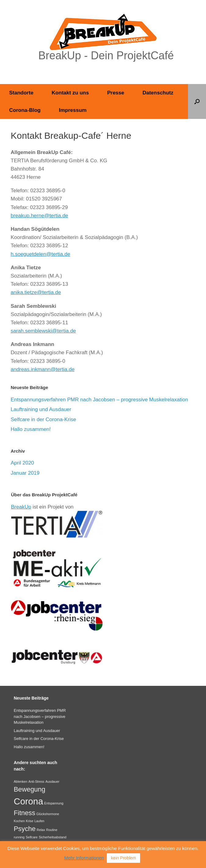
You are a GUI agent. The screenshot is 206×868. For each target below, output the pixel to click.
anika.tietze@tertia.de (36, 292)
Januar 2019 (25, 473)
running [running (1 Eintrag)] (19, 837)
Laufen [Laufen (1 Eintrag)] (40, 821)
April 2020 (22, 463)
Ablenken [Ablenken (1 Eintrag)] (20, 782)
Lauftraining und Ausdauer (41, 409)
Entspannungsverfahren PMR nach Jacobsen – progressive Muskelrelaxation (99, 400)
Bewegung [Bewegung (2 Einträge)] (29, 789)
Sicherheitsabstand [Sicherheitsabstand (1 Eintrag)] (53, 837)
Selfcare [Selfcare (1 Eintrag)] (32, 837)
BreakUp (21, 507)
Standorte (21, 93)
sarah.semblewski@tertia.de (43, 331)
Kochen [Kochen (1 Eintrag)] (19, 821)
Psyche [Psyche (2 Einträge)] (25, 829)
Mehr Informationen (84, 858)
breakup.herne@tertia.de (39, 216)
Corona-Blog (25, 110)
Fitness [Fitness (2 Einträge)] (24, 813)
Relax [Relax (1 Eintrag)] (41, 830)
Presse (116, 93)
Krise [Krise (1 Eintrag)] (30, 821)
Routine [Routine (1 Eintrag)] (52, 830)
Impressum (73, 110)
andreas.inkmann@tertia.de (43, 369)
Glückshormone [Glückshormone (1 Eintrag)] (48, 814)
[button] (197, 101)
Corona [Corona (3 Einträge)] (28, 801)
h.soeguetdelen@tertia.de (40, 254)
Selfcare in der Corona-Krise (43, 419)
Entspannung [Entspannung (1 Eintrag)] (54, 803)
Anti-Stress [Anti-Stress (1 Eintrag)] (36, 782)
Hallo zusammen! (31, 429)
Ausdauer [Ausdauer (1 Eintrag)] (52, 782)
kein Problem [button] (124, 858)
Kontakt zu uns (70, 93)
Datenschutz (158, 93)
